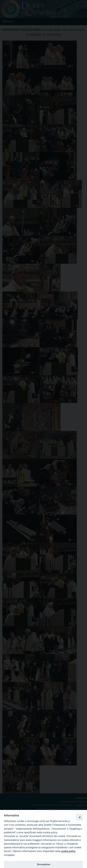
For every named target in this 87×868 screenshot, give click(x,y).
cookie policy (68, 851)
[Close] (80, 817)
